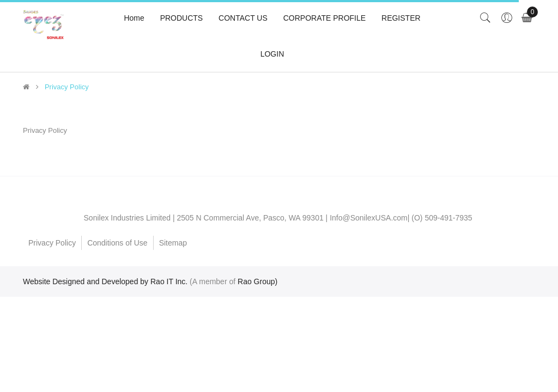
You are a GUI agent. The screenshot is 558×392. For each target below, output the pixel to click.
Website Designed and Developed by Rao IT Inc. (105, 281)
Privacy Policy (67, 87)
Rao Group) (257, 281)
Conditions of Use (117, 243)
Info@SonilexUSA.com (369, 218)
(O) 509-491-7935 (442, 218)
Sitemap (173, 243)
